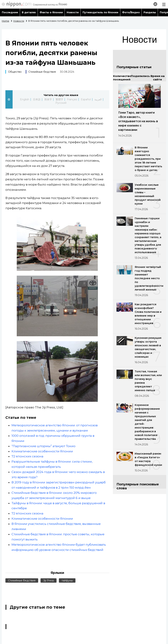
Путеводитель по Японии (100, 12)
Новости (73, 12)
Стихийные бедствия (42, 72)
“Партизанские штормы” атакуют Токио (43, 446)
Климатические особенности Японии (42, 451)
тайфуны (67, 580)
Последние (10, 12)
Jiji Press (49, 580)
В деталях (29, 12)
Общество (15, 72)
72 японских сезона (27, 456)
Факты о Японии (51, 12)
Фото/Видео (131, 12)
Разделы (150, 12)
